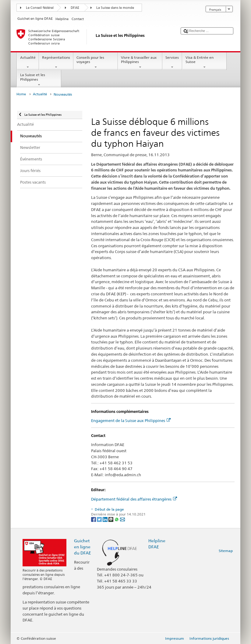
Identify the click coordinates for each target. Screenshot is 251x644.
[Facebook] (94, 519)
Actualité (28, 62)
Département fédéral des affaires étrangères (134, 499)
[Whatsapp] (117, 519)
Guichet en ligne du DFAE (83, 547)
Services (172, 62)
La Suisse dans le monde (115, 8)
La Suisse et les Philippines (39, 80)
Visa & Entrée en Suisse (204, 62)
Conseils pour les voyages (96, 62)
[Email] (122, 519)
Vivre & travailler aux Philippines (140, 62)
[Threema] (111, 519)
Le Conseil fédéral (40, 8)
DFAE (75, 8)
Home (21, 94)
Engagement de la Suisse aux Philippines (131, 421)
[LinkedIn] (106, 519)
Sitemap (226, 551)
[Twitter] (100, 519)
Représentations (56, 62)
